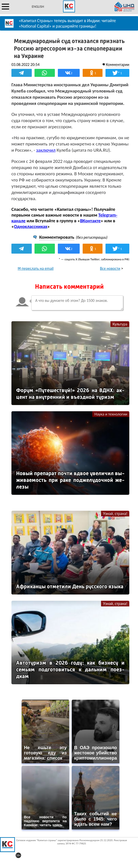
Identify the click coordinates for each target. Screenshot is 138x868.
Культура (120, 324)
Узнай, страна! (115, 514)
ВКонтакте (90, 221)
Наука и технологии (111, 414)
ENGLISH (38, 7)
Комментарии (118, 65)
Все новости (110, 268)
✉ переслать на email (36, 268)
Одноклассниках (31, 226)
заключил (46, 150)
